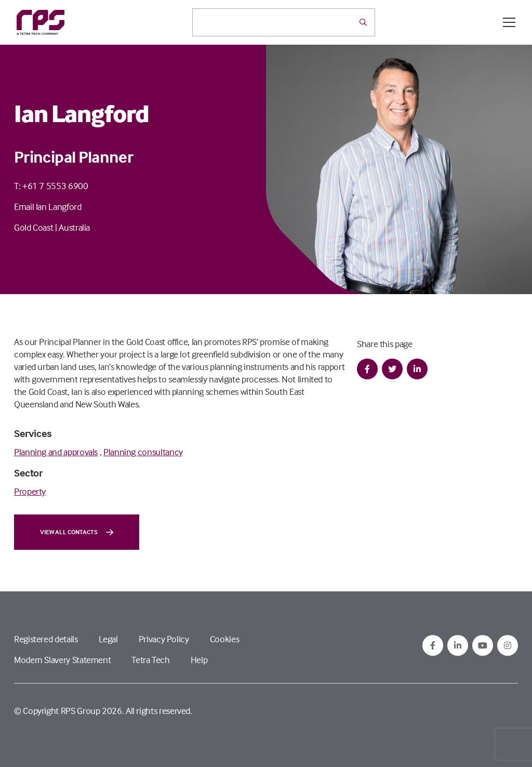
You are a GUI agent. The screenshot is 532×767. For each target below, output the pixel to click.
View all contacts (77, 532)
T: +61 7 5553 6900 (51, 186)
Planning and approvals (56, 452)
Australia (74, 227)
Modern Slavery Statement (62, 660)
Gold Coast (34, 227)
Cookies (224, 639)
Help (199, 660)
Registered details (46, 639)
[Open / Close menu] (509, 22)
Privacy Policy (164, 639)
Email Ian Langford (48, 207)
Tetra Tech (150, 660)
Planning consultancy (143, 452)
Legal (108, 639)
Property (30, 491)
